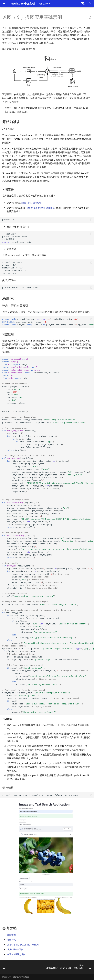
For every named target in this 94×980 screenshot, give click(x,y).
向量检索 (11, 940)
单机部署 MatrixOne (31, 203)
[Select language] (83, 3)
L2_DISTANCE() (15, 949)
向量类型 (11, 935)
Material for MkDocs (20, 977)
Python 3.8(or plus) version (40, 208)
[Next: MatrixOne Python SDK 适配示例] (68, 968)
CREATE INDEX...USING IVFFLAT (23, 945)
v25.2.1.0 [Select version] (43, 4)
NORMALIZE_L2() (16, 954)
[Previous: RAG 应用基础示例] (4, 968)
